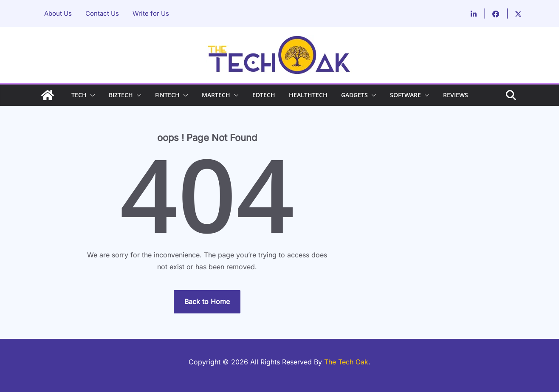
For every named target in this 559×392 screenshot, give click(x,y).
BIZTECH (121, 95)
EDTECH (264, 95)
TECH (79, 95)
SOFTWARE (405, 95)
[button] (91, 95)
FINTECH (167, 95)
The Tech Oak (346, 362)
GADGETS (354, 95)
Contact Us (102, 13)
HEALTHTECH (308, 95)
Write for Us (151, 13)
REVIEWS (456, 95)
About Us (58, 13)
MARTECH (216, 95)
